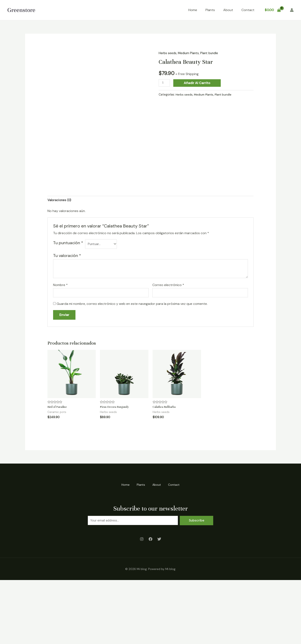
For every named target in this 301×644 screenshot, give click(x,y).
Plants (210, 10)
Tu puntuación (68, 306)
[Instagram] (142, 604)
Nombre (60, 349)
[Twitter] (159, 604)
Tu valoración (67, 319)
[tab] (60, 263)
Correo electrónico (168, 349)
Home (193, 10)
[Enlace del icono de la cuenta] (292, 10)
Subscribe (196, 585)
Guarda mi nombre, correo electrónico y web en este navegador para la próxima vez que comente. (132, 368)
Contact (248, 10)
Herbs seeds (168, 53)
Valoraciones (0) (60, 263)
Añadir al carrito (198, 83)
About (228, 10)
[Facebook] (150, 604)
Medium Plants (190, 53)
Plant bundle (212, 53)
